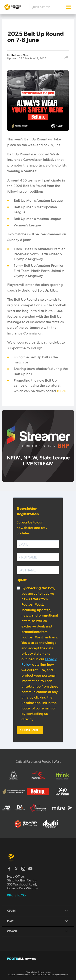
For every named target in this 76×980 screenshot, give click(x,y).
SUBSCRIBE (30, 730)
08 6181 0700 (16, 895)
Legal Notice (45, 972)
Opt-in (21, 580)
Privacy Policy (32, 972)
